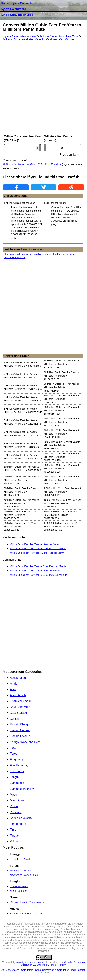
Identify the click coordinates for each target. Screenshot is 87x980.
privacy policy (39, 943)
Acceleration (18, 678)
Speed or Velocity (21, 818)
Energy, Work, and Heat (25, 742)
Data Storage (18, 713)
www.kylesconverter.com (29, 962)
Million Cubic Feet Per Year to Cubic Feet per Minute (38, 548)
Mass (13, 795)
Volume (15, 841)
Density (15, 719)
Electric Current (20, 730)
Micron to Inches (19, 891)
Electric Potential (21, 736)
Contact (81, 970)
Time (13, 830)
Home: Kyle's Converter (17, 3)
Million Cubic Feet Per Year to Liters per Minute (35, 571)
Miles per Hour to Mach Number (27, 902)
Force (14, 754)
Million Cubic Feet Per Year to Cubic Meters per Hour (38, 575)
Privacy (62, 965)
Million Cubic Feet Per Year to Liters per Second (36, 544)
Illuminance (17, 771)
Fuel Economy (19, 765)
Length (14, 777)
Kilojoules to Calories (21, 859)
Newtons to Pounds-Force (24, 875)
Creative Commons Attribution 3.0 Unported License (53, 964)
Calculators (27, 970)
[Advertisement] (43, 88)
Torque (14, 836)
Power (14, 806)
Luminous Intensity (22, 789)
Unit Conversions (10, 970)
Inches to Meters (19, 886)
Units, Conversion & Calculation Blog (55, 970)
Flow (13, 748)
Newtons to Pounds (20, 871)
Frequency (17, 759)
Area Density (18, 695)
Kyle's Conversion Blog (17, 15)
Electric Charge (20, 724)
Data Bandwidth (20, 707)
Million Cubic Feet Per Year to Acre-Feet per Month (37, 553)
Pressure (16, 812)
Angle (14, 684)
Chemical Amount (21, 701)
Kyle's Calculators (13, 9)
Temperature (18, 824)
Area (13, 689)
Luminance (17, 783)
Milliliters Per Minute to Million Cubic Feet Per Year (32, 164)
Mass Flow (17, 800)
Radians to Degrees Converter (26, 914)
